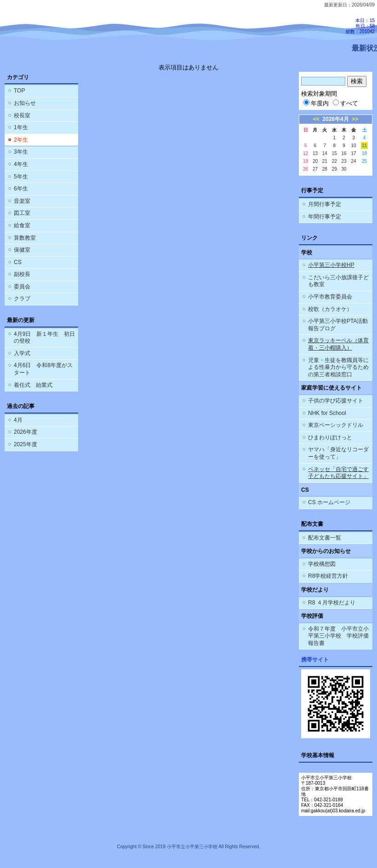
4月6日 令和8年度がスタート (43, 369)
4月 (18, 420)
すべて (346, 103)
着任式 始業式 (33, 385)
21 (325, 161)
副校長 (22, 274)
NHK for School (327, 413)
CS (18, 262)
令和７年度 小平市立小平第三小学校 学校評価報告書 (338, 636)
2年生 (21, 140)
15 (334, 153)
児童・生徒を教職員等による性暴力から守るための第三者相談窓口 (338, 367)
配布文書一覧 (325, 538)
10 (353, 146)
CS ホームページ (329, 502)
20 (315, 161)
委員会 (22, 287)
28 (325, 169)
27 (315, 169)
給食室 (22, 225)
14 (325, 153)
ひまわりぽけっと (330, 437)
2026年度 (26, 432)
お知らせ (25, 103)
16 (344, 153)
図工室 (22, 213)
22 (334, 161)
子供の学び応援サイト (336, 401)
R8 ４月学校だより (332, 603)
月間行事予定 (325, 204)
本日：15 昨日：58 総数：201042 (360, 26)
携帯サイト (315, 660)
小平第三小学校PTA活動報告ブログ (338, 325)
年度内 (316, 103)
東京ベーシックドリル (336, 425)
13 (315, 153)
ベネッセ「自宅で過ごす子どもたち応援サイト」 (338, 473)
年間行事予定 (325, 217)
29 (334, 169)
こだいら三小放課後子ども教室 (338, 281)
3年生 (21, 152)
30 (344, 169)
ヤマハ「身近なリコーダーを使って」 (338, 453)
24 (353, 161)
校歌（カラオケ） (330, 309)
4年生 (21, 164)
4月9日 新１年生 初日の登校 (44, 338)
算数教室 (25, 238)
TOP (19, 91)
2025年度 (26, 444)
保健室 (22, 250)
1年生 (21, 127)
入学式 (22, 353)
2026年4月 (335, 119)
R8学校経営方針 (328, 576)
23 (344, 161)
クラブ (22, 299)
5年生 (21, 177)
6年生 (21, 189)
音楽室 (22, 201)
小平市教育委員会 (330, 297)
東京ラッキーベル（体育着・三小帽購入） (338, 344)
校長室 (22, 115)
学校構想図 (322, 564)
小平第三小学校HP (331, 265)
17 (353, 153)
